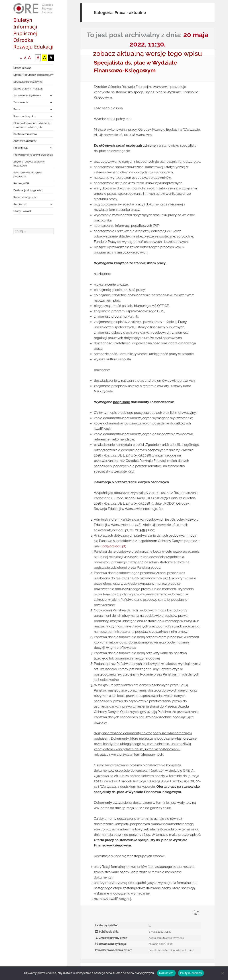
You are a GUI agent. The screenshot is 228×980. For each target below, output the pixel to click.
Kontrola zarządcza (25, 134)
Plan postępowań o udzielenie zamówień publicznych (32, 125)
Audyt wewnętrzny (25, 141)
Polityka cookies (191, 973)
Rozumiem (166, 973)
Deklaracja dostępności (28, 190)
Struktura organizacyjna (28, 82)
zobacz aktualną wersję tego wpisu (148, 54)
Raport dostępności (25, 197)
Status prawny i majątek (28, 89)
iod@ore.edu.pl (114, 546)
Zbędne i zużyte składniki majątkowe (29, 164)
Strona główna (22, 68)
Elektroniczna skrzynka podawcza (27, 174)
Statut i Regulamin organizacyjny (34, 75)
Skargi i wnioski (23, 211)
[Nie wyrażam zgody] (222, 973)
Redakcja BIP (21, 183)
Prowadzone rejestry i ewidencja (33, 155)
